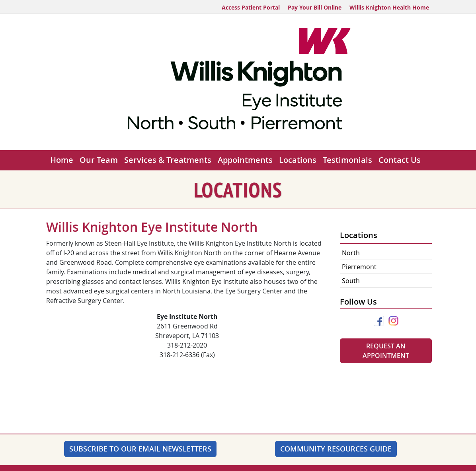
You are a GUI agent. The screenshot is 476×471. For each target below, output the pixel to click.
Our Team (99, 160)
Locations (298, 160)
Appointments (245, 160)
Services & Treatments (168, 160)
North (351, 253)
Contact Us (400, 160)
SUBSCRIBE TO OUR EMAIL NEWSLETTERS (140, 449)
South (351, 281)
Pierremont (359, 267)
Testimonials (347, 160)
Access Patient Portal (251, 7)
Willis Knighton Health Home (389, 7)
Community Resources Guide (336, 449)
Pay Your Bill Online (315, 7)
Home (62, 160)
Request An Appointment (386, 351)
